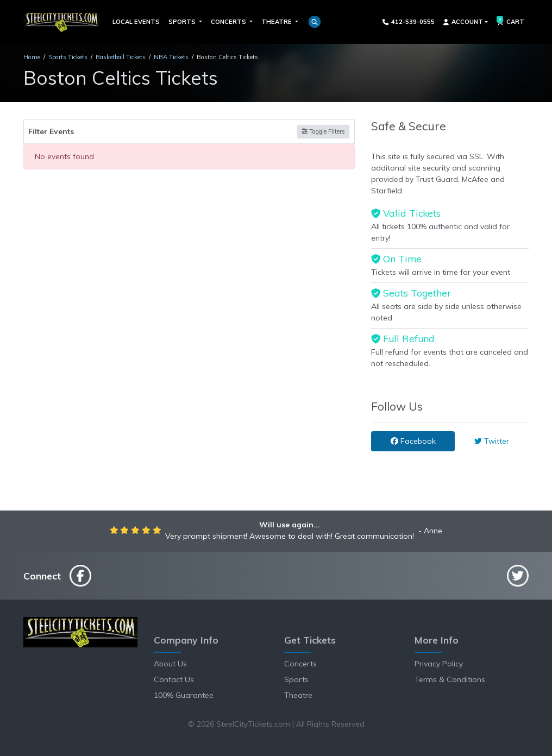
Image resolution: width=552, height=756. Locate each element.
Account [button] (463, 22)
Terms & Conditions (450, 679)
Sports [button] (183, 22)
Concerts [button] (229, 22)
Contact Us (174, 679)
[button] (315, 22)
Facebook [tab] (413, 441)
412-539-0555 (409, 22)
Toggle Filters (323, 131)
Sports (296, 679)
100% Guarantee (184, 695)
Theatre (298, 695)
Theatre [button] (277, 22)
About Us (170, 664)
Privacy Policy (439, 664)
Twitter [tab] (492, 441)
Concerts (300, 664)
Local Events (136, 22)
